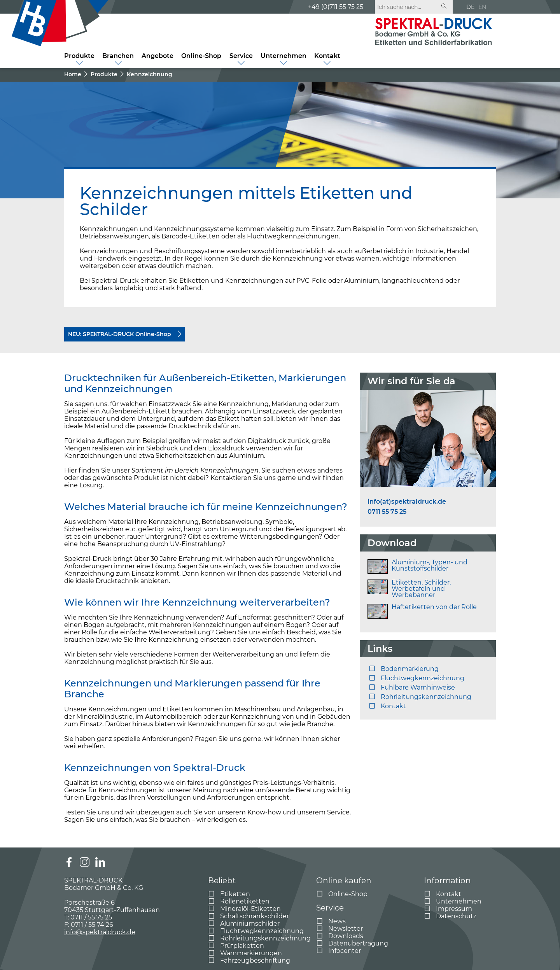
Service (241, 56)
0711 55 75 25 (387, 512)
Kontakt (327, 56)
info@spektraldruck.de (100, 932)
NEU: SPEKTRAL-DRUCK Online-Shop (120, 334)
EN (482, 7)
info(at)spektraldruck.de (407, 502)
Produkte (79, 56)
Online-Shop (201, 56)
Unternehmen (283, 56)
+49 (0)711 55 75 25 (336, 7)
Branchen (118, 56)
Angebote (157, 56)
